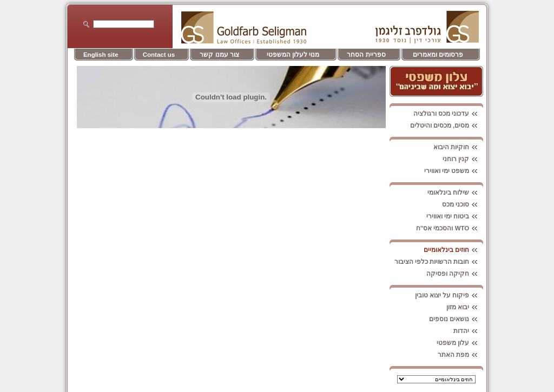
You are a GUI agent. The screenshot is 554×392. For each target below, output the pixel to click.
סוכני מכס (463, 204)
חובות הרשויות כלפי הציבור (439, 262)
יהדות (468, 331)
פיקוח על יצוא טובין (449, 295)
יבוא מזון (465, 307)
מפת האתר (460, 355)
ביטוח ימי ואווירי (455, 216)
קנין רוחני (463, 159)
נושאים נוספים (456, 319)
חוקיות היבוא (458, 147)
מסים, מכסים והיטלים (447, 125)
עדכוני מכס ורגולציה (448, 114)
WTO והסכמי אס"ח (450, 228)
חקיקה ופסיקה (455, 274)
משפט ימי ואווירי (454, 171)
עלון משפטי (460, 343)
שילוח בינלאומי (455, 192)
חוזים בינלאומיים (453, 250)
